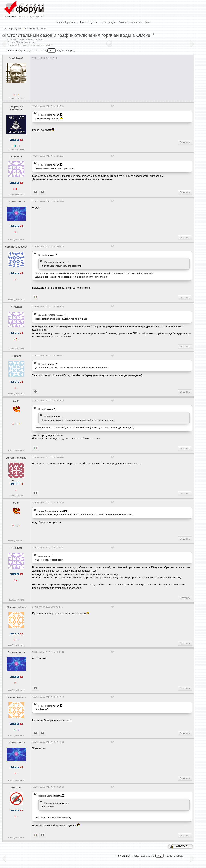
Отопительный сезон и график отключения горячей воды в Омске (79, 35)
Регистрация (108, 22)
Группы (93, 22)
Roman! (16, 356)
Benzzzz (16, 787)
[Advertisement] (104, 81)
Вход (147, 22)
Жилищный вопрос (36, 29)
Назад (27, 51)
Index (59, 22)
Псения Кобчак (16, 607)
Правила (70, 22)
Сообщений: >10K (16, 239)
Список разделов (12, 29)
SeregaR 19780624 (16, 247)
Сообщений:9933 (16, 149)
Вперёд (70, 51)
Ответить (185, 142)
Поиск (83, 22)
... (67, 262)
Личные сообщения (130, 22)
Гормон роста (45, 115)
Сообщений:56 (16, 496)
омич (16, 401)
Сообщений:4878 (16, 194)
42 (63, 51)
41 (59, 51)
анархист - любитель (16, 108)
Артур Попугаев (16, 458)
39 (44, 51)
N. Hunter (16, 156)
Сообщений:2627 (16, 98)
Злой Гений (16, 58)
